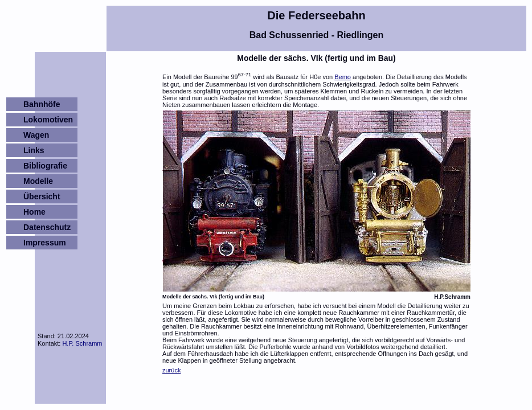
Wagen (36, 135)
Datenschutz (47, 227)
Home (34, 212)
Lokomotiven (48, 120)
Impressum (45, 243)
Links (34, 150)
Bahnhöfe (42, 104)
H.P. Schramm (82, 343)
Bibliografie (45, 166)
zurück (171, 370)
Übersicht (42, 196)
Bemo (343, 77)
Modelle (38, 181)
